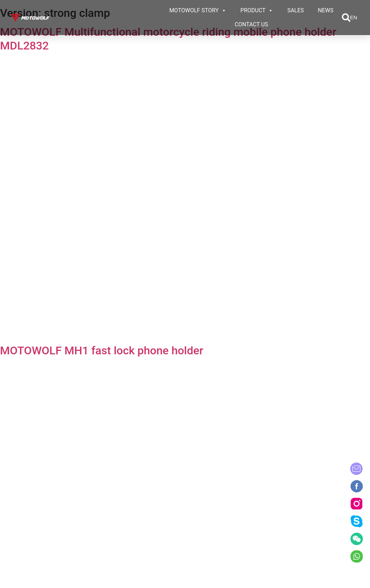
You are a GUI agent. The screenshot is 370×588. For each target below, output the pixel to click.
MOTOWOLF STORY (198, 11)
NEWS (326, 10)
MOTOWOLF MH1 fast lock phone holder (102, 350)
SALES (295, 10)
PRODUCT (257, 11)
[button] (346, 18)
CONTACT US (251, 24)
